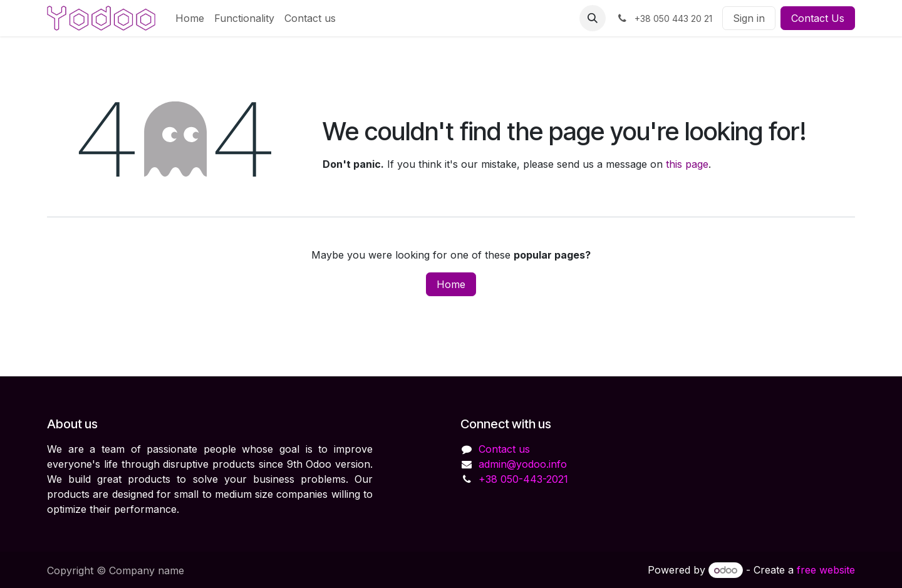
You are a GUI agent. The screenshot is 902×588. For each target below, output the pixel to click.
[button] (593, 18)
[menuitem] (190, 18)
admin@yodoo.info (523, 464)
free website (826, 570)
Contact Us (818, 18)
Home (451, 284)
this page (687, 164)
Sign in (749, 18)
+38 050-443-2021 (523, 479)
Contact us (504, 449)
